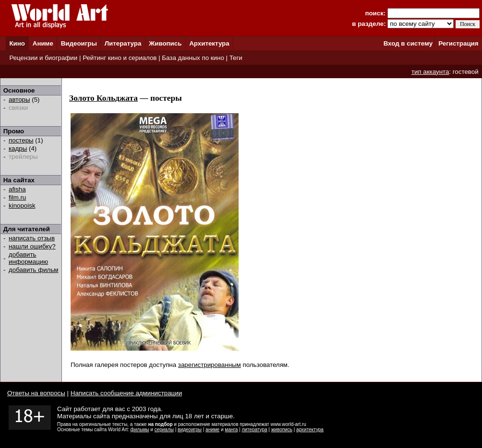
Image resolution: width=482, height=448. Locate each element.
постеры (21, 140)
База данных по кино (193, 58)
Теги (236, 58)
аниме (212, 430)
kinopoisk (22, 206)
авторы (19, 100)
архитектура (310, 430)
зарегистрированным (210, 365)
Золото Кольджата (103, 98)
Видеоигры (79, 43)
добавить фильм (34, 270)
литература (254, 430)
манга (231, 430)
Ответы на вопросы (36, 393)
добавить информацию (28, 258)
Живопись (165, 43)
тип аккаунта (430, 72)
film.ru (17, 197)
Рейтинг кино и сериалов (120, 58)
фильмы (140, 430)
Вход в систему (408, 43)
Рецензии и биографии (43, 58)
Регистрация (458, 43)
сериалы (164, 430)
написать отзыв (32, 238)
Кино (17, 43)
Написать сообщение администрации (126, 393)
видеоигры (190, 430)
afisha (17, 189)
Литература (123, 43)
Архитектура (209, 43)
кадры (18, 148)
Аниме (43, 43)
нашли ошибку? (32, 246)
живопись (282, 430)
